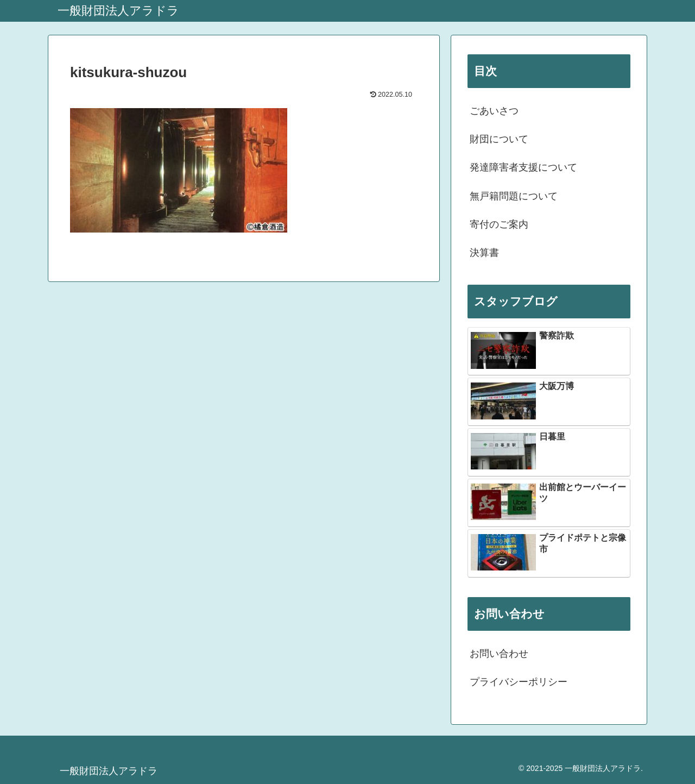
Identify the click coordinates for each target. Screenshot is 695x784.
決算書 (484, 253)
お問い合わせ (499, 654)
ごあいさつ (494, 111)
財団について (499, 139)
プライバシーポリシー (519, 682)
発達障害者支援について (523, 167)
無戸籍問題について (514, 196)
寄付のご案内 (499, 224)
